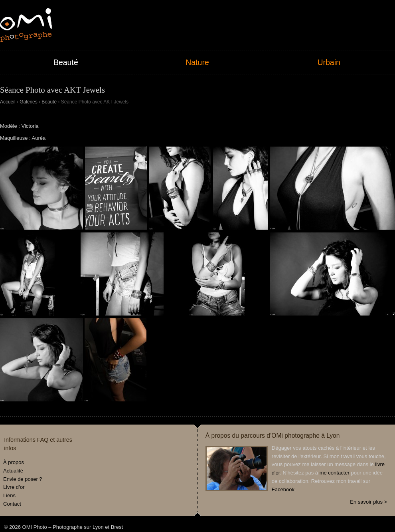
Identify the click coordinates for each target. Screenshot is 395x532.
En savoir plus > (368, 502)
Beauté (66, 62)
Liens (9, 495)
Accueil (8, 102)
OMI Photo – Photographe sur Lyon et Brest (26, 25)
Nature (197, 62)
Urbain (329, 62)
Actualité (13, 471)
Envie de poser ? (23, 479)
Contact (12, 504)
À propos (14, 462)
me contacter (335, 473)
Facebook (283, 489)
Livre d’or (14, 487)
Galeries (29, 102)
